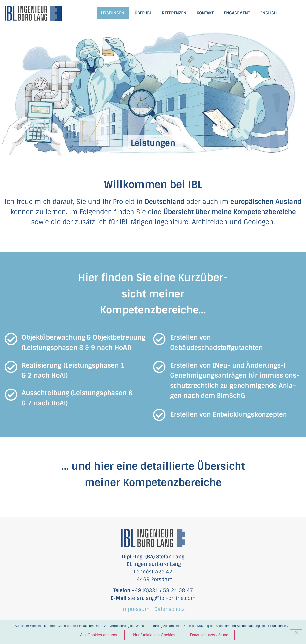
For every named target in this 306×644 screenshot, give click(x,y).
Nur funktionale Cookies (154, 635)
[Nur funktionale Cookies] (296, 632)
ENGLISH (269, 13)
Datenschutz (169, 609)
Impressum (135, 609)
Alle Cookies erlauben (99, 635)
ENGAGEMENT (237, 13)
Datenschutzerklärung (209, 635)
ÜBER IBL (143, 13)
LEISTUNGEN (113, 13)
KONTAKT (205, 13)
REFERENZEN (174, 13)
